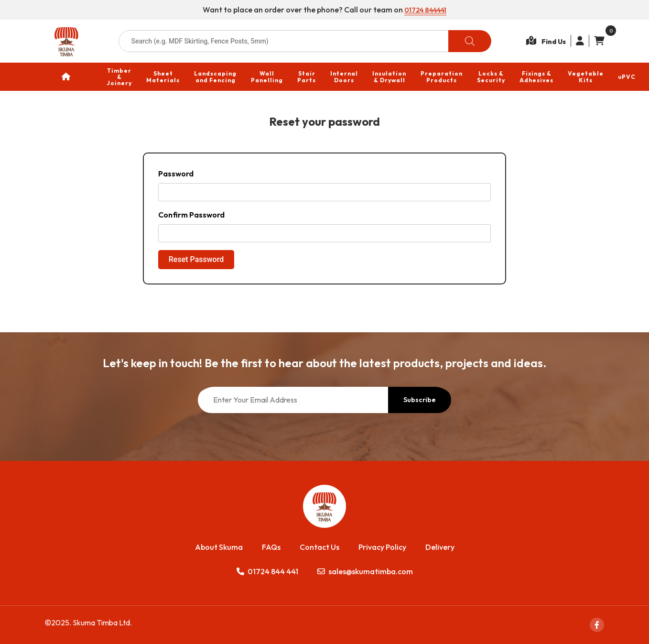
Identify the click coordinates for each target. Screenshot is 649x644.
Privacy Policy (382, 547)
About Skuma (219, 547)
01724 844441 (426, 10)
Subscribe (420, 400)
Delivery (440, 547)
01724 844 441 (267, 571)
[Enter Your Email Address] (293, 400)
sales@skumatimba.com (365, 571)
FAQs (271, 547)
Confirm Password (191, 215)
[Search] (470, 41)
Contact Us (319, 547)
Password (176, 174)
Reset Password (196, 259)
